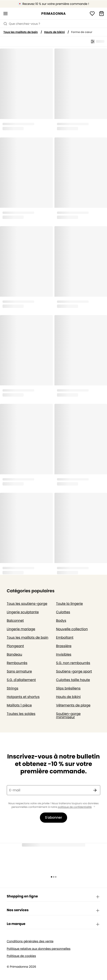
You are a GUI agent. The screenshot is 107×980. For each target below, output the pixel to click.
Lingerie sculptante (23, 612)
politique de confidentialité (75, 807)
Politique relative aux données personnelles (39, 949)
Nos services (53, 910)
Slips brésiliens (68, 688)
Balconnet (15, 621)
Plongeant (15, 646)
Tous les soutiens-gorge (27, 604)
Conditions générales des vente (30, 941)
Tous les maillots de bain (21, 32)
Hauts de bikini (54, 32)
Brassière (64, 646)
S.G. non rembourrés (73, 663)
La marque (53, 924)
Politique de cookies (21, 956)
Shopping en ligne (53, 897)
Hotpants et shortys (23, 697)
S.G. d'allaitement (21, 680)
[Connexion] (92, 14)
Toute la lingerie (70, 604)
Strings (13, 688)
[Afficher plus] (94, 807)
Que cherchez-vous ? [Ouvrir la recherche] (22, 24)
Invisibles (64, 654)
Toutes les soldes (21, 714)
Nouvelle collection (72, 629)
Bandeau (14, 654)
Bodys (61, 621)
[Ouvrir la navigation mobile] (5, 14)
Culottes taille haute (73, 680)
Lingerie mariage (21, 629)
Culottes (63, 612)
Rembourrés (17, 663)
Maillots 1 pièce (19, 705)
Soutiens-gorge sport (74, 671)
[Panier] (102, 14)
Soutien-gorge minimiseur (68, 715)
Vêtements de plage (73, 705)
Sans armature (19, 671)
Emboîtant (65, 637)
